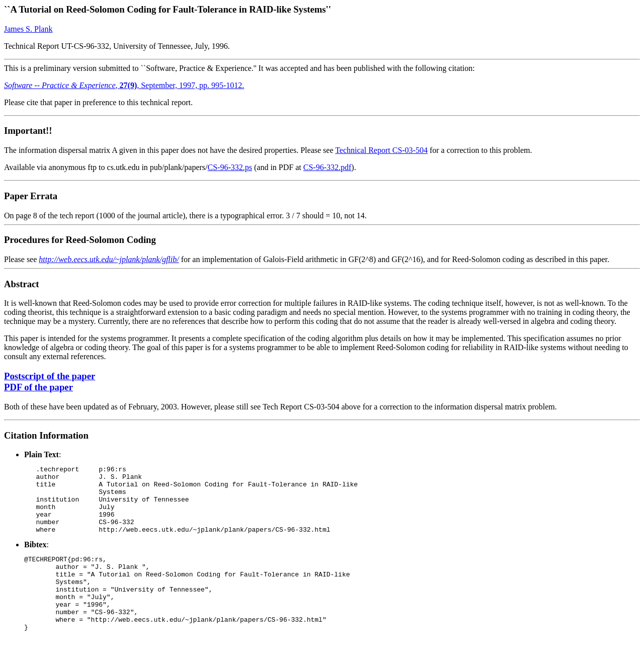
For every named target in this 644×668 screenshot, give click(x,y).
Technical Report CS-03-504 (381, 150)
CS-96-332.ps (230, 167)
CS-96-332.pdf (328, 167)
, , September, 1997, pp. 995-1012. (124, 85)
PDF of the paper (38, 387)
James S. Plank (28, 29)
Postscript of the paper (50, 376)
